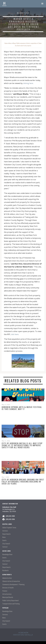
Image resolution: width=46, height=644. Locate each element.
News (10, 43)
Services (5, 531)
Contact (5, 547)
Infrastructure (7, 594)
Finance (5, 591)
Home (6, 43)
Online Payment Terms (9, 528)
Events (4, 540)
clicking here (28, 83)
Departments (6, 534)
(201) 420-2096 (10, 519)
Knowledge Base (7, 554)
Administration (7, 578)
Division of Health (8, 588)
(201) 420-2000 (10, 516)
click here (15, 334)
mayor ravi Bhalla (23, 635)
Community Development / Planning (13, 584)
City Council (6, 544)
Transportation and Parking (11, 604)
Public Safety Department (11, 600)
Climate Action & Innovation (11, 581)
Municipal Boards (8, 597)
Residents (5, 570)
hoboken (23, 633)
